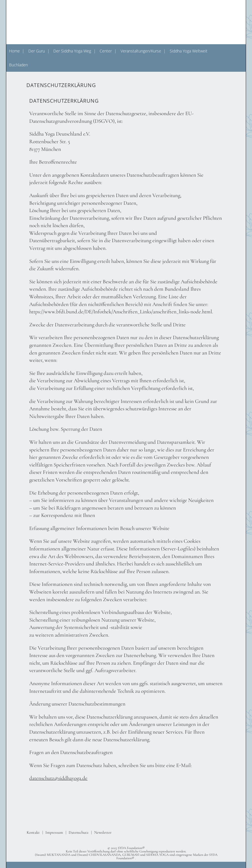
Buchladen (18, 65)
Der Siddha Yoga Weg (72, 51)
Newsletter (103, 832)
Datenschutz (79, 832)
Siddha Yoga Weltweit (189, 51)
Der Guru (37, 51)
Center (106, 51)
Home (14, 51)
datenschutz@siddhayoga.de (58, 778)
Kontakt (33, 832)
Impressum (54, 832)
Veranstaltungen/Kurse (141, 51)
